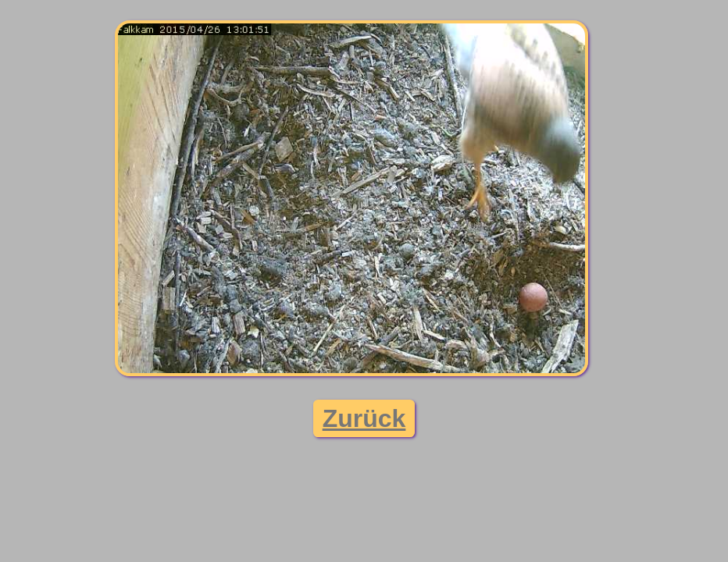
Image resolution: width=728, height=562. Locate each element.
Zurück (364, 418)
